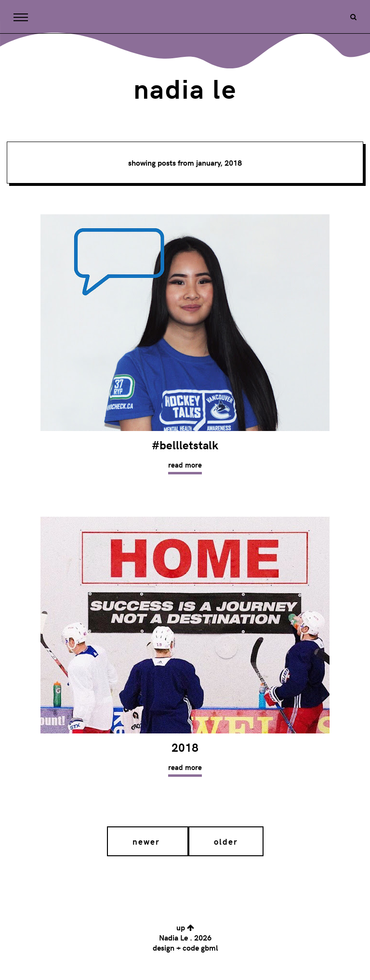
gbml (209, 947)
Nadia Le (185, 88)
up (185, 927)
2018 (185, 747)
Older (226, 841)
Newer (148, 841)
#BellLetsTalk (185, 445)
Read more (185, 465)
